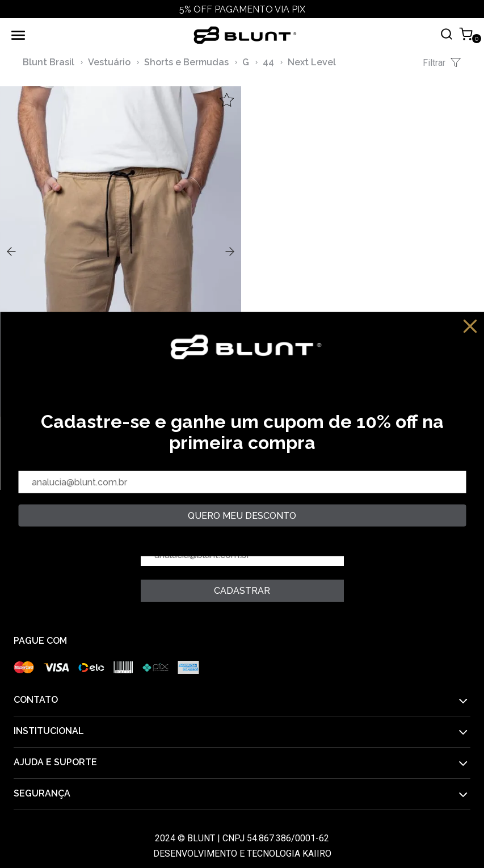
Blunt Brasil (49, 62)
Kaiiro (317, 854)
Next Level (312, 62)
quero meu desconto (242, 516)
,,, (121, 250)
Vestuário (109, 62)
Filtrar (442, 62)
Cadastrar (242, 591)
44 (268, 62)
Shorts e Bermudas (186, 62)
